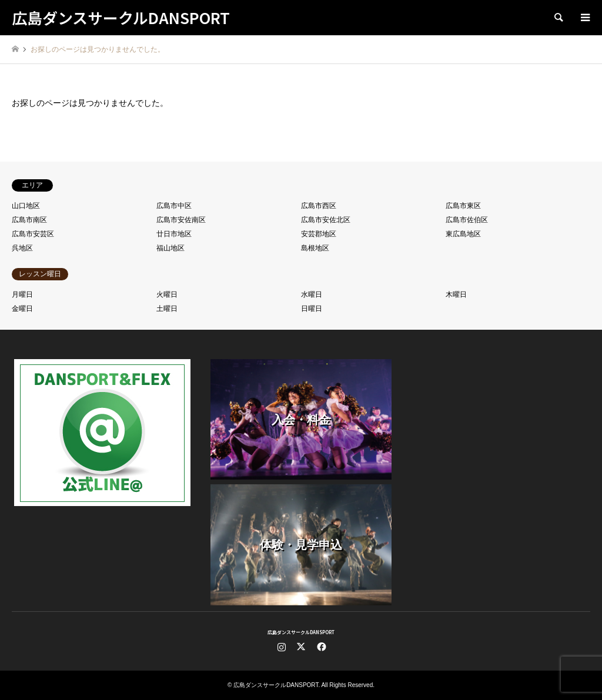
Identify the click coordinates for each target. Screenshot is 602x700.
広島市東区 (463, 206)
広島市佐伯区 (467, 220)
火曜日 (167, 294)
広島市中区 (174, 206)
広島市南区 (29, 220)
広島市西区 (319, 206)
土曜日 (167, 309)
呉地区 (22, 248)
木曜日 (456, 294)
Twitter (301, 647)
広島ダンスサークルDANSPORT (301, 632)
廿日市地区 (174, 234)
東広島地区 (463, 234)
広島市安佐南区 (181, 220)
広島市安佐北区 (326, 220)
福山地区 (170, 248)
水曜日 (312, 294)
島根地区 (315, 248)
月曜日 (22, 294)
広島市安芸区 (33, 234)
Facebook (320, 647)
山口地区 (26, 206)
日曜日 (312, 309)
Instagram (282, 647)
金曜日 (22, 309)
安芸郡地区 (319, 234)
